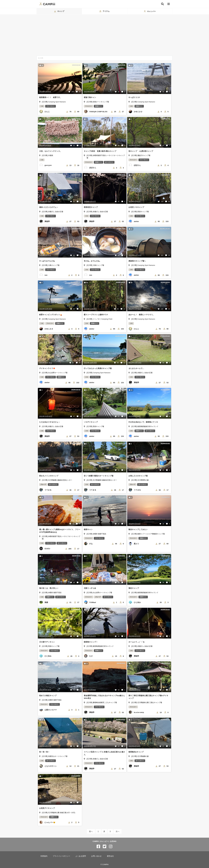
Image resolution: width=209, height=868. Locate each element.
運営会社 (110, 856)
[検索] (162, 4)
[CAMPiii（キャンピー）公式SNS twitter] (104, 847)
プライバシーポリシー (61, 856)
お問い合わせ (96, 856)
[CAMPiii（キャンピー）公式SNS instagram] (111, 847)
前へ (91, 831)
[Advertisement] (104, 36)
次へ (118, 831)
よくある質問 (81, 856)
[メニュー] (169, 4)
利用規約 (44, 856)
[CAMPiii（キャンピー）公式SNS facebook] (98, 847)
